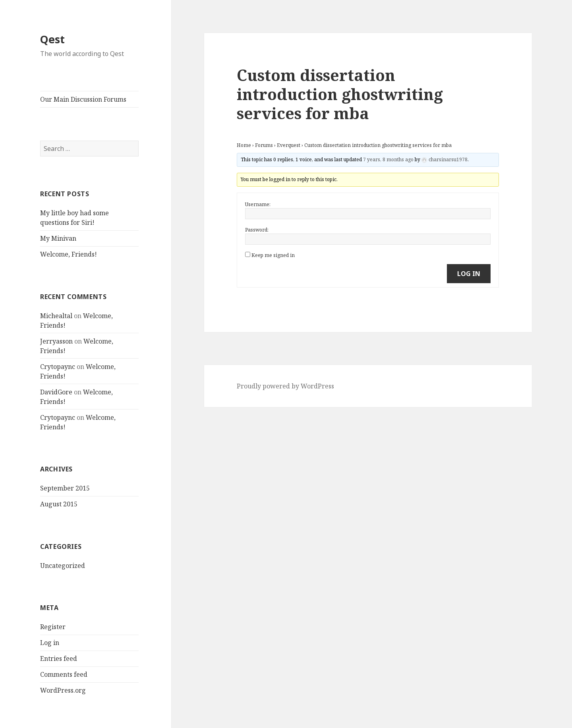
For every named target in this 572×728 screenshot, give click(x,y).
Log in (50, 643)
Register (53, 627)
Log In (469, 274)
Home (244, 145)
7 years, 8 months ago (388, 159)
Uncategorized (63, 566)
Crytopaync (58, 367)
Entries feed (59, 658)
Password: (257, 230)
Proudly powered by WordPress (285, 386)
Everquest (289, 145)
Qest (52, 39)
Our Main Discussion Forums (83, 99)
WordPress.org (63, 690)
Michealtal (56, 316)
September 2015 (65, 488)
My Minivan (58, 238)
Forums (264, 145)
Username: (258, 204)
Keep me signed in (273, 255)
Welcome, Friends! (69, 254)
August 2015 (59, 504)
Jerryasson (56, 341)
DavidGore (56, 392)
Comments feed (64, 674)
